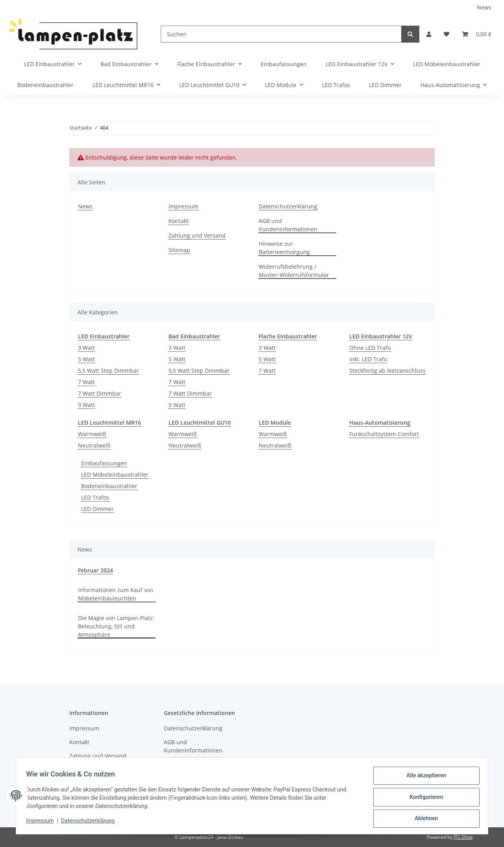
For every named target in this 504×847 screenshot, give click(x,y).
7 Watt (86, 382)
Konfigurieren (423, 799)
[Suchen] (281, 34)
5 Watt (86, 359)
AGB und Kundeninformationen (288, 225)
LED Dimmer (97, 509)
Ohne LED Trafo (370, 348)
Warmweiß (92, 434)
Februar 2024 (95, 570)
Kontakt (179, 221)
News (484, 7)
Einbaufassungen (104, 463)
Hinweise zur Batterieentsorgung (284, 248)
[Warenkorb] (477, 34)
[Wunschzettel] (447, 34)
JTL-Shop (463, 837)
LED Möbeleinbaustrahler (115, 475)
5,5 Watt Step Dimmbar (108, 371)
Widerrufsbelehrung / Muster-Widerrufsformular (294, 271)
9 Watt (86, 405)
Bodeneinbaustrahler (109, 486)
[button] (429, 34)
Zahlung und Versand (197, 235)
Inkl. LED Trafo (368, 359)
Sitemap (179, 250)
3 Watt (86, 348)
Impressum (43, 823)
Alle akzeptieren (423, 778)
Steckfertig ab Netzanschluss (387, 371)
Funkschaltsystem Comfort (384, 434)
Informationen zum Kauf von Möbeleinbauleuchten (116, 594)
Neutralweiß (94, 445)
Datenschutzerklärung (91, 823)
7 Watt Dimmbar (100, 393)
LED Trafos (95, 497)
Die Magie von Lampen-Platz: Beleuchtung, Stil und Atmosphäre (116, 626)
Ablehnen (423, 819)
